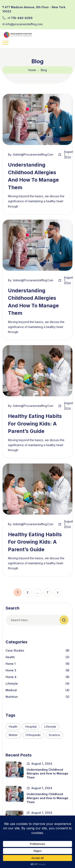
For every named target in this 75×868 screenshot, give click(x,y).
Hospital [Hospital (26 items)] (31, 727)
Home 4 (11, 677)
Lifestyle (12, 683)
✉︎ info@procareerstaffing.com (22, 24)
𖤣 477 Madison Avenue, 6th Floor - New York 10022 (34, 9)
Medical (11, 690)
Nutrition (12, 697)
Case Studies (15, 650)
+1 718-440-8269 (20, 18)
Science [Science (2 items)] (54, 735)
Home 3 (11, 670)
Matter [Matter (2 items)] (13, 735)
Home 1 (11, 664)
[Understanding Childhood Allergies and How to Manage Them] (15, 769)
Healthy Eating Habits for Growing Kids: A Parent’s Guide (35, 424)
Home (32, 70)
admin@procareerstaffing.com (33, 155)
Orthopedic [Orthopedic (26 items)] (33, 735)
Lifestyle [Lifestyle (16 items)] (50, 727)
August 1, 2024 (68, 155)
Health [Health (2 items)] (13, 727)
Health (10, 657)
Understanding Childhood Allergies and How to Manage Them (47, 773)
